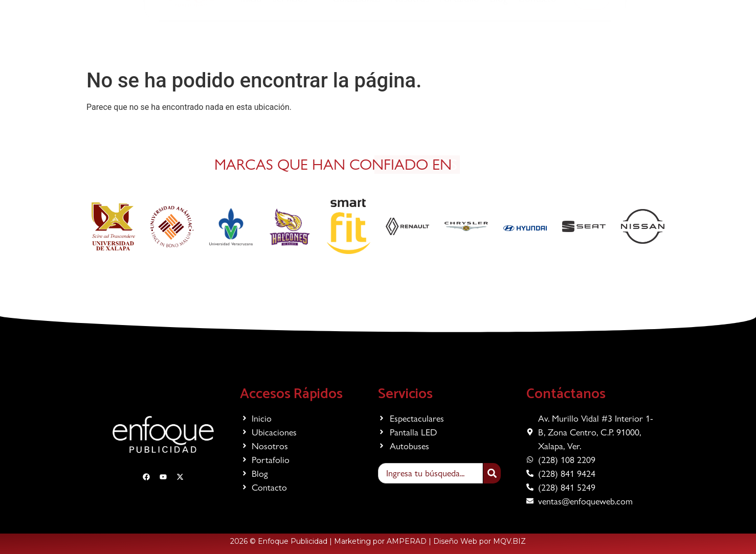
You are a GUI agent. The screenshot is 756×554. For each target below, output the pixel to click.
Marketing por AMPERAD (380, 541)
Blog (499, 39)
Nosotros (410, 39)
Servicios (297, 39)
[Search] (492, 473)
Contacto (537, 39)
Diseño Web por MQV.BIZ (480, 541)
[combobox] (430, 473)
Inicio (251, 39)
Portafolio (459, 39)
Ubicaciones (356, 39)
